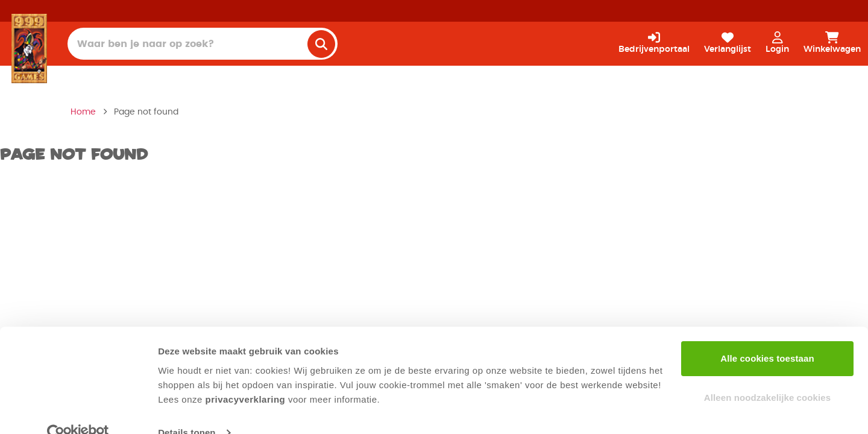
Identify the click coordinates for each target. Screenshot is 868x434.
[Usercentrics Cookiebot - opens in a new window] (78, 410)
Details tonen (187, 410)
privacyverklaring (246, 377)
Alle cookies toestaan (767, 336)
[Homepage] (29, 48)
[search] (321, 44)
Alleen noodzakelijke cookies (767, 375)
